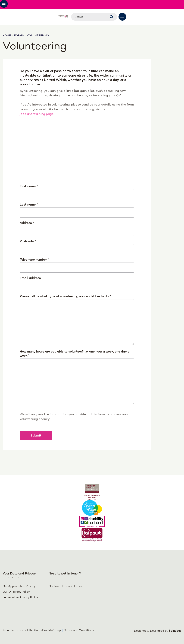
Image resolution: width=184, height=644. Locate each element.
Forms (19, 36)
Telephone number (34, 260)
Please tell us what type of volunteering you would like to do (65, 297)
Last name (29, 205)
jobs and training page (37, 114)
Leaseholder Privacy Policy (20, 598)
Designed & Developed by (158, 631)
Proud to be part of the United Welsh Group (32, 631)
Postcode (28, 241)
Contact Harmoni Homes (65, 586)
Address (27, 223)
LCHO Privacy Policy (16, 592)
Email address (30, 278)
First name (29, 186)
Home (7, 36)
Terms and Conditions (79, 631)
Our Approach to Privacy (19, 586)
